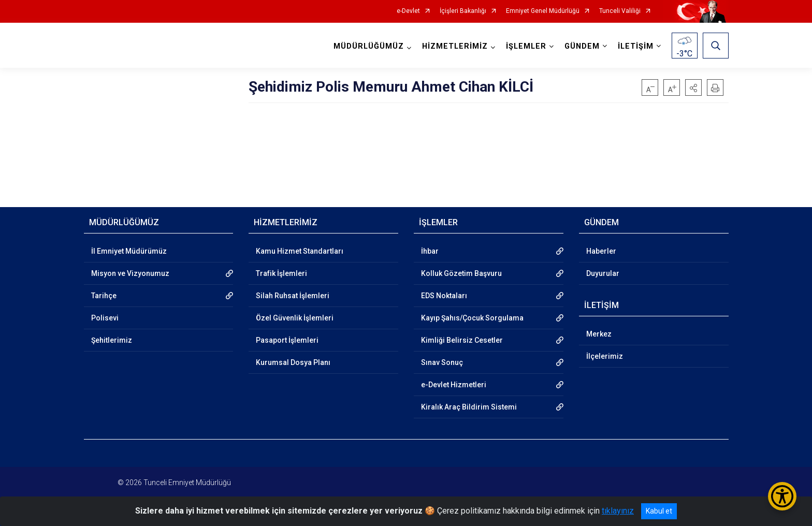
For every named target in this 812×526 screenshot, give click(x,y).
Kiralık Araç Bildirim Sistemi (469, 407)
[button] (693, 87)
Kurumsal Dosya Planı (293, 362)
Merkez (599, 334)
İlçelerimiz (605, 356)
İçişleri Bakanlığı (463, 11)
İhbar (430, 251)
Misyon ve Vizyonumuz (130, 273)
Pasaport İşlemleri (287, 340)
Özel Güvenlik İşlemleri (295, 318)
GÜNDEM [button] (582, 46)
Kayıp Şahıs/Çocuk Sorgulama (472, 318)
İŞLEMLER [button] (526, 46)
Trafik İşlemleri (281, 273)
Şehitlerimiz (112, 340)
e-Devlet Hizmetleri (454, 385)
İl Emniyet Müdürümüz (129, 251)
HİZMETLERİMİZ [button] (455, 46)
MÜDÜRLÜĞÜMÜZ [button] (369, 46)
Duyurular (603, 273)
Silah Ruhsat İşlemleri (293, 296)
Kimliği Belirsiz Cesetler (462, 340)
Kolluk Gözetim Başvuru (461, 273)
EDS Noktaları (444, 296)
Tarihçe (104, 296)
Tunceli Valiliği (620, 11)
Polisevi (105, 318)
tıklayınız (618, 511)
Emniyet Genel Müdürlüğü (543, 11)
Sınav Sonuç (442, 362)
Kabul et (659, 511)
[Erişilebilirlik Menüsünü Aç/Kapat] (782, 496)
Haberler (601, 251)
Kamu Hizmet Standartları (300, 251)
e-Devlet (408, 11)
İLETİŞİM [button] (636, 46)
